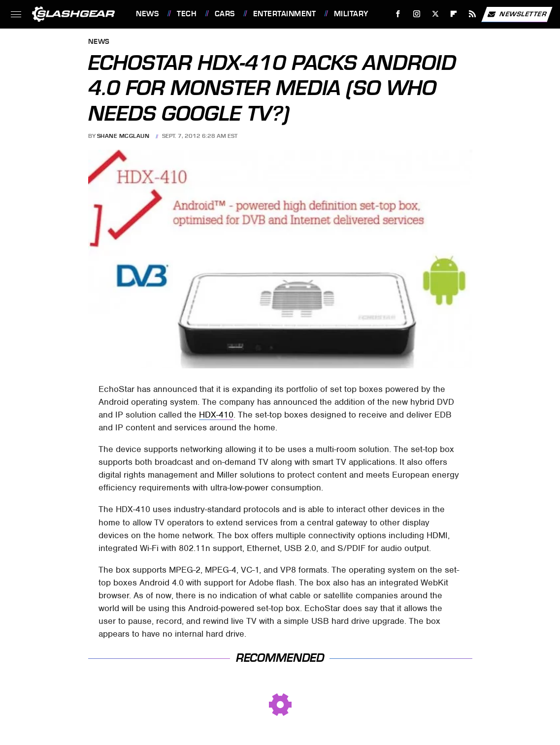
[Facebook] (398, 14)
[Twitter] (435, 14)
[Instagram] (417, 14)
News (147, 14)
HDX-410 (216, 415)
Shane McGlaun (123, 136)
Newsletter (517, 14)
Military (351, 14)
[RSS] (473, 14)
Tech (187, 14)
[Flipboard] (454, 14)
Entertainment (285, 14)
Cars (225, 14)
